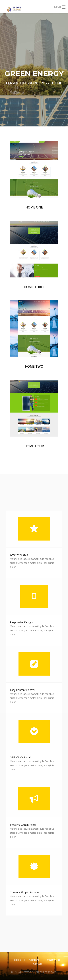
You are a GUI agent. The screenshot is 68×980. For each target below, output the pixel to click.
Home (18, 960)
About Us (34, 960)
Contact (37, 964)
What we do (54, 960)
